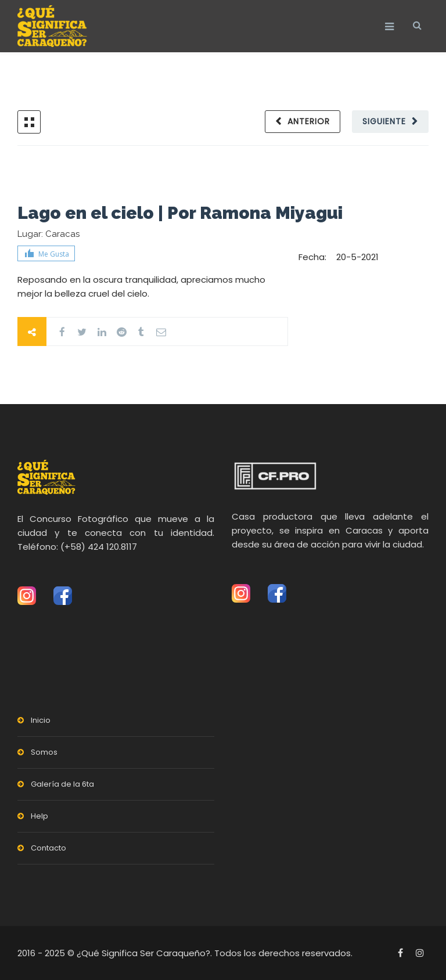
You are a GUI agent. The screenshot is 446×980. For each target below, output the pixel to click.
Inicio (41, 720)
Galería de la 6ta (62, 784)
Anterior (309, 121)
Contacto (48, 848)
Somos (44, 752)
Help (39, 816)
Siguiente (384, 121)
